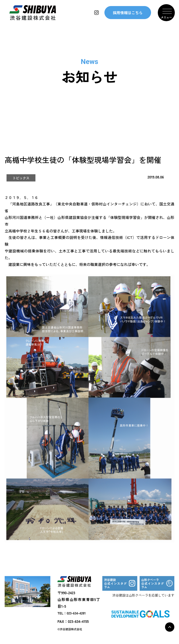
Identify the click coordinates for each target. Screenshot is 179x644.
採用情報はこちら (128, 14)
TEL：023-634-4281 (71, 614)
